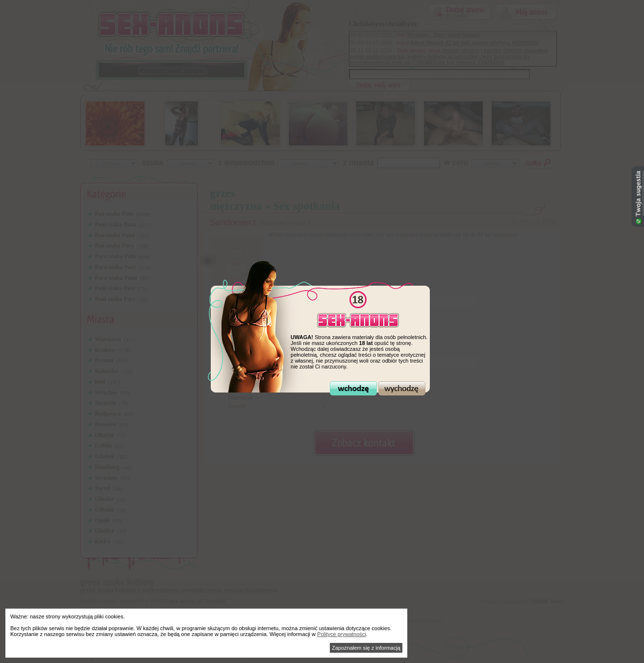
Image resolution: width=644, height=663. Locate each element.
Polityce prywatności (342, 634)
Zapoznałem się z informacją (366, 648)
